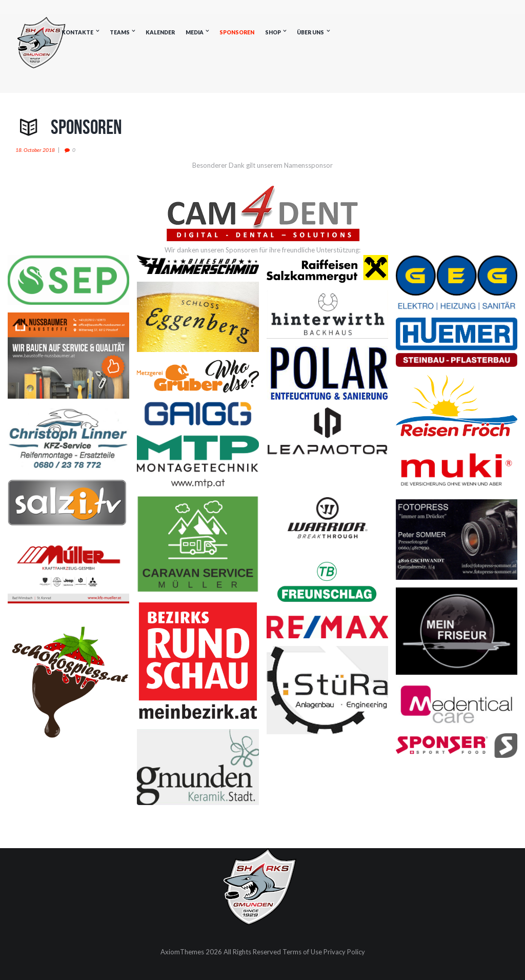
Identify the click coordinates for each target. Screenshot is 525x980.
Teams (120, 32)
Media (195, 32)
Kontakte (77, 32)
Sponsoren (237, 32)
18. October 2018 (35, 150)
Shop (273, 32)
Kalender (160, 32)
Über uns (310, 32)
